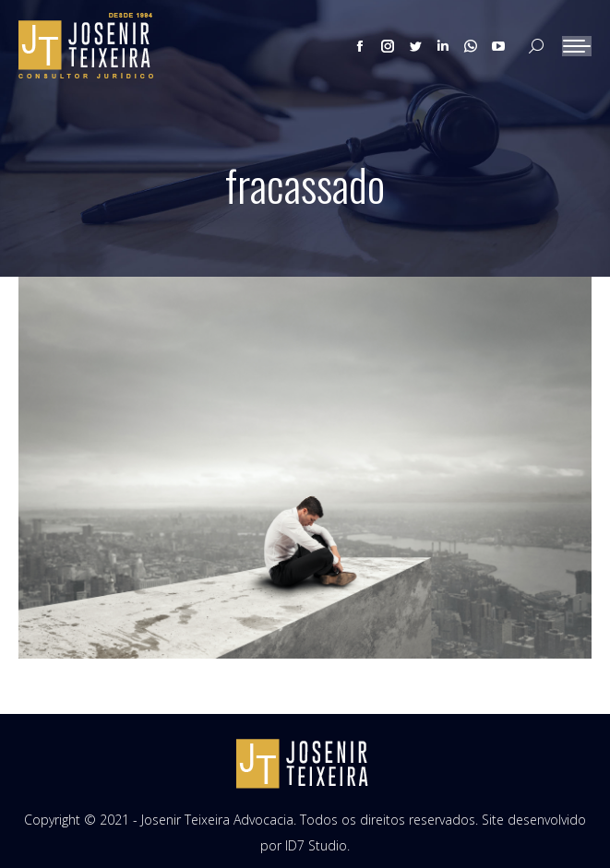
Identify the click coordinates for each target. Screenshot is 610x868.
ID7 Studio (316, 845)
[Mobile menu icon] (577, 46)
